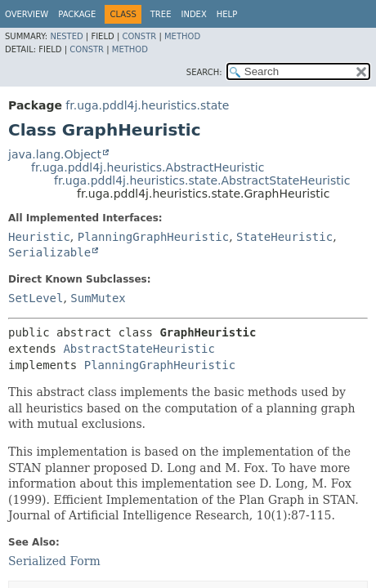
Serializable (49, 252)
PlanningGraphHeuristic (153, 237)
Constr (139, 36)
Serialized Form (54, 561)
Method (182, 36)
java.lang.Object (55, 154)
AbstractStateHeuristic (139, 349)
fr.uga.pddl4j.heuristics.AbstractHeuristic (148, 167)
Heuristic (39, 237)
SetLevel (36, 298)
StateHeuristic (284, 237)
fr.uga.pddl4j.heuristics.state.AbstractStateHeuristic (202, 180)
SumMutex (98, 298)
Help (227, 14)
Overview (27, 14)
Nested (66, 36)
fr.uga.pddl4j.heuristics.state (147, 105)
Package (77, 14)
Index (193, 14)
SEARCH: (204, 72)
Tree (161, 14)
